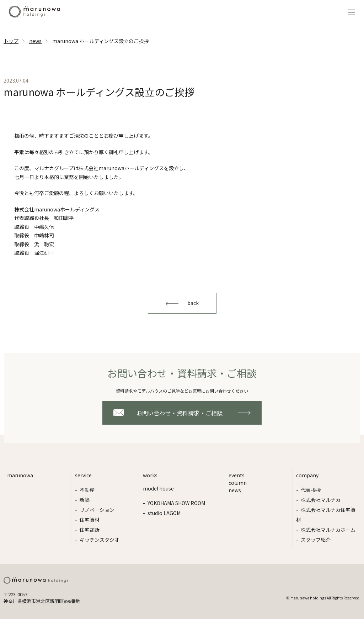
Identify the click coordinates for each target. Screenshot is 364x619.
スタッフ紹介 (316, 540)
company (307, 475)
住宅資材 (90, 520)
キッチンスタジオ (100, 540)
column (238, 483)
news (35, 41)
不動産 (87, 490)
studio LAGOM (164, 513)
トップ (11, 41)
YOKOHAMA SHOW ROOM (176, 503)
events (237, 475)
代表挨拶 (311, 490)
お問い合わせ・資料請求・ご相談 (180, 413)
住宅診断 (90, 530)
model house (158, 488)
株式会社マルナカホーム (328, 530)
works (150, 475)
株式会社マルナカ (321, 500)
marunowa (20, 475)
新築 (85, 500)
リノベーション (97, 510)
